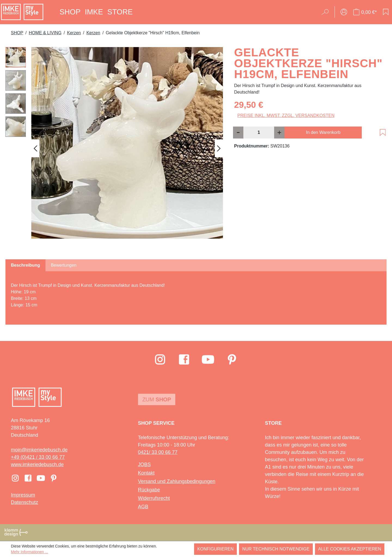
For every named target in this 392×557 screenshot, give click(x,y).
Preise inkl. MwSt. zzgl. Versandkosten (286, 116)
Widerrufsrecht (154, 498)
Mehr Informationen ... (30, 552)
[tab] (25, 265)
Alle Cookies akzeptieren (350, 549)
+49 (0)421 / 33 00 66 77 (38, 457)
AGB (143, 507)
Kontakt (146, 473)
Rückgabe (149, 490)
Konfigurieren (215, 549)
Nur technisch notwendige (276, 549)
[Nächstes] (219, 148)
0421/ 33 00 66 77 (158, 452)
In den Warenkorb (323, 132)
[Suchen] (327, 12)
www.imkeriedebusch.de (37, 464)
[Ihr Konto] (344, 12)
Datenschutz (24, 502)
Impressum (23, 495)
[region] (114, 148)
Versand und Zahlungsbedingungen (177, 481)
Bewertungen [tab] (64, 265)
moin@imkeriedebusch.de (39, 450)
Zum (157, 399)
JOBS (144, 464)
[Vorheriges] (35, 148)
